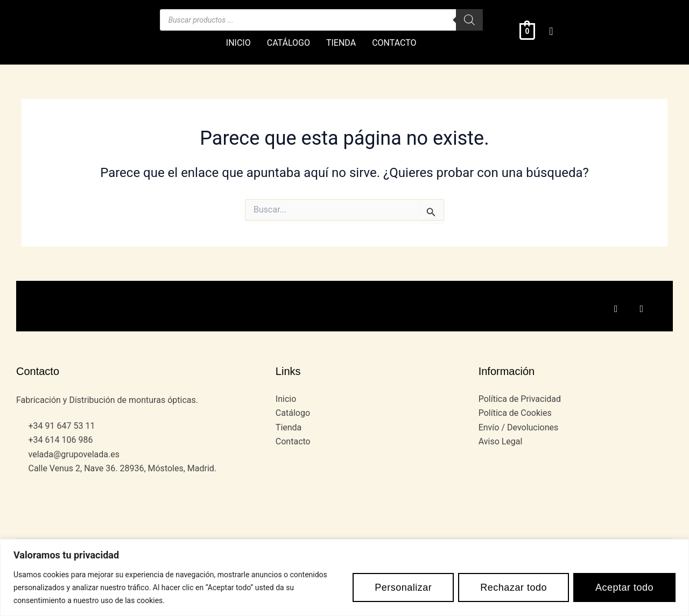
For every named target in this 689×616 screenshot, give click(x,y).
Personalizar (403, 587)
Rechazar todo (514, 587)
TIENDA (341, 43)
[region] (344, 578)
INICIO (238, 43)
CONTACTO (394, 43)
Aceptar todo (624, 587)
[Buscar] (469, 20)
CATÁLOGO (289, 43)
